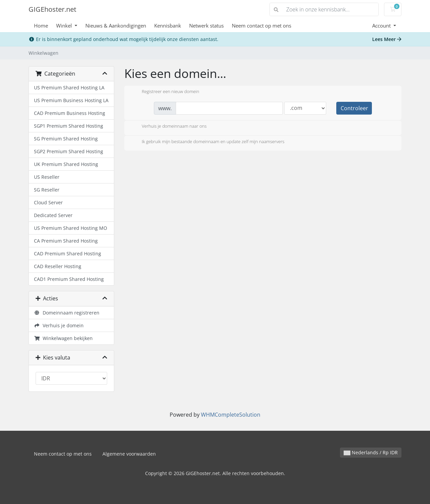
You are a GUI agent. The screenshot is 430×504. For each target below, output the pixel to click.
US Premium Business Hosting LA (71, 100)
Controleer (354, 108)
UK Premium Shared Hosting (66, 164)
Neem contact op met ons (262, 26)
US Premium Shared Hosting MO (71, 228)
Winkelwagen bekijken (63, 338)
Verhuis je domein (59, 325)
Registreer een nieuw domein (165, 92)
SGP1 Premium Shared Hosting (69, 126)
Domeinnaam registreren (67, 313)
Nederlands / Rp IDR (371, 452)
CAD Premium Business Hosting (70, 113)
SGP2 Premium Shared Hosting (69, 151)
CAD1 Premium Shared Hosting (69, 279)
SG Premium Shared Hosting (66, 139)
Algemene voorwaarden (129, 454)
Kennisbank (168, 26)
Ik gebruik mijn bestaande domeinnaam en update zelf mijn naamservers (208, 142)
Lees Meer (387, 39)
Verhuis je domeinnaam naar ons (169, 127)
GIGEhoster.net (52, 9)
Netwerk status (206, 26)
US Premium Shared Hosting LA (69, 88)
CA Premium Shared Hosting (66, 241)
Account (382, 26)
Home (41, 26)
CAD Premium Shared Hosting (68, 254)
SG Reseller (47, 190)
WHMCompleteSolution (231, 415)
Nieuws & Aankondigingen (116, 26)
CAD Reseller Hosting (58, 266)
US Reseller (47, 177)
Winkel (65, 26)
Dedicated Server (53, 215)
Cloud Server (48, 202)
